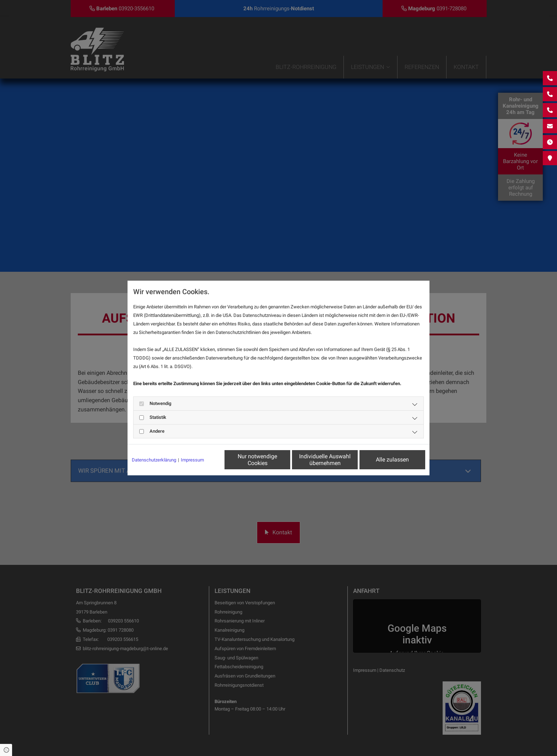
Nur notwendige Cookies (257, 460)
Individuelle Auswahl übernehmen (325, 460)
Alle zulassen (392, 460)
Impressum (192, 460)
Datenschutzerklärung (154, 460)
